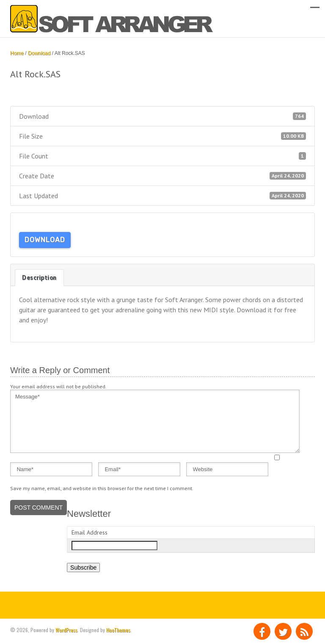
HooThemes (118, 630)
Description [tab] (39, 277)
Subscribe (83, 568)
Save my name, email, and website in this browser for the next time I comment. (102, 488)
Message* (155, 421)
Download (39, 53)
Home (17, 53)
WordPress (66, 630)
